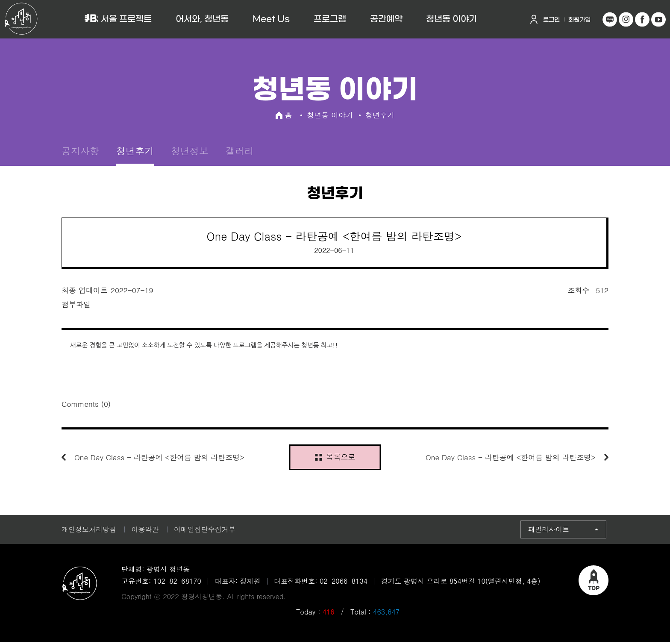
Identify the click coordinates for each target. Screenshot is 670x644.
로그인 (551, 20)
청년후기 (135, 151)
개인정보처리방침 (89, 531)
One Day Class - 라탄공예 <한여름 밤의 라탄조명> (159, 459)
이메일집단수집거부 (205, 531)
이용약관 (145, 531)
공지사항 (80, 151)
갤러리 (240, 151)
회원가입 (579, 20)
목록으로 (335, 458)
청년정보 (190, 151)
